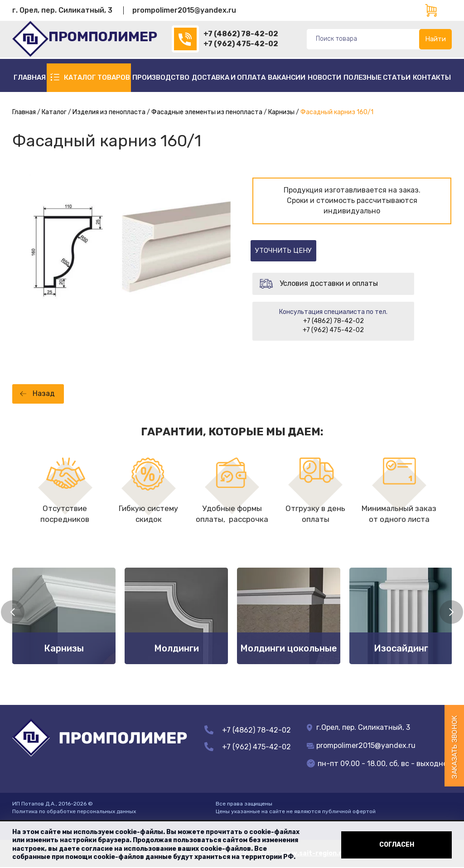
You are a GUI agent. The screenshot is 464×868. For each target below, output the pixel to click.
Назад (44, 394)
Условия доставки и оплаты (329, 284)
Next (451, 612)
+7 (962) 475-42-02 (241, 44)
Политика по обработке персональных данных (74, 812)
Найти (435, 39)
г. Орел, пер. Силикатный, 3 (62, 10)
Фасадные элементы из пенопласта (207, 112)
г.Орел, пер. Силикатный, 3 (358, 728)
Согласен (397, 845)
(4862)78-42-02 (185, 39)
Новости (324, 77)
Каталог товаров (97, 77)
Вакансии (287, 77)
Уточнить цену (295, 251)
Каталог (54, 112)
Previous (13, 612)
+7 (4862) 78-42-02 (241, 34)
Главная (30, 77)
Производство (161, 77)
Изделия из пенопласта (109, 112)
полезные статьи (377, 77)
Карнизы (281, 112)
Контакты (432, 77)
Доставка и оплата (229, 77)
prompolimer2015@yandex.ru (184, 10)
